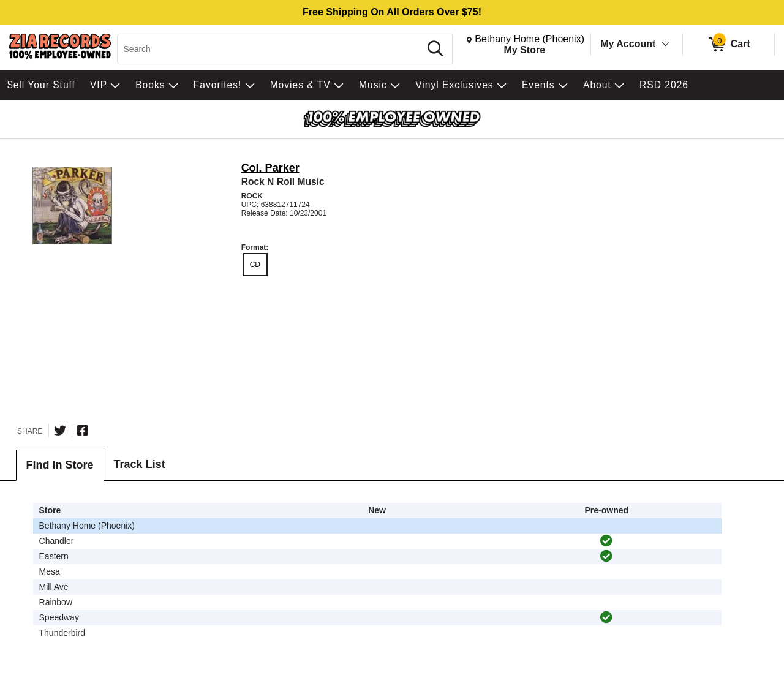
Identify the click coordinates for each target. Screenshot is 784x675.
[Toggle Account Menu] (666, 45)
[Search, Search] (270, 49)
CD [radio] (255, 265)
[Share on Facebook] (83, 431)
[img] (606, 541)
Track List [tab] (140, 464)
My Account (628, 44)
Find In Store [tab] (60, 465)
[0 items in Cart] (729, 45)
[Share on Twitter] (60, 431)
